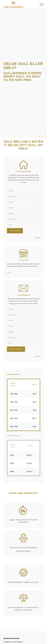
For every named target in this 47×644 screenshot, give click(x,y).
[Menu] (40, 4)
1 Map (9, 273)
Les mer (38, 238)
